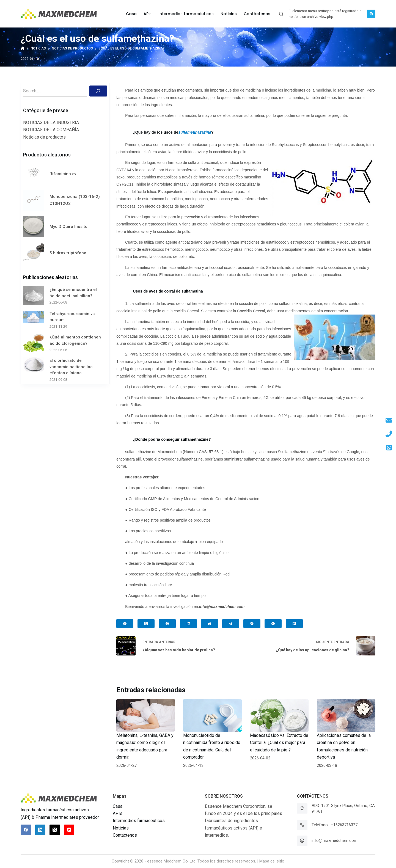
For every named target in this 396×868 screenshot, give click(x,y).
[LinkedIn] (188, 624)
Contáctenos (125, 835)
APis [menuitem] (148, 14)
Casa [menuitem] (131, 14)
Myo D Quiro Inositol (69, 227)
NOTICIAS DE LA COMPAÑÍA (51, 130)
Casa (118, 806)
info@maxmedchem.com (335, 841)
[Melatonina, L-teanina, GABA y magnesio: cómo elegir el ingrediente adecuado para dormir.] (146, 715)
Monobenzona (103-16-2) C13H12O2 (75, 200)
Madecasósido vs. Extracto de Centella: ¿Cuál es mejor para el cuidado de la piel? (279, 743)
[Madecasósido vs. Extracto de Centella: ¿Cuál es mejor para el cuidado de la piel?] (279, 715)
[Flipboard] (294, 624)
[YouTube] (69, 830)
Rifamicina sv (63, 174)
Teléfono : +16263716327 (335, 825)
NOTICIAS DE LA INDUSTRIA (51, 122)
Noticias (121, 828)
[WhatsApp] (273, 624)
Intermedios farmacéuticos (139, 821)
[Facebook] (125, 624)
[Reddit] (210, 624)
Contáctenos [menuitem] (257, 14)
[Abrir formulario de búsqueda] (281, 14)
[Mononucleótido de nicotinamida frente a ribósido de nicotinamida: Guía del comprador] (212, 715)
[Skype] (371, 14)
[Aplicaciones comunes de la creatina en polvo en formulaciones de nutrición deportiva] (346, 715)
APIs (118, 813)
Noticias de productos (44, 137)
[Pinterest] (167, 624)
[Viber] (252, 624)
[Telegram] (231, 624)
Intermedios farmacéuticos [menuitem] (186, 14)
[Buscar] (98, 91)
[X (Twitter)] (146, 624)
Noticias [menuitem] (229, 14)
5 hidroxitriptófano (68, 253)
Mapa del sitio (272, 861)
